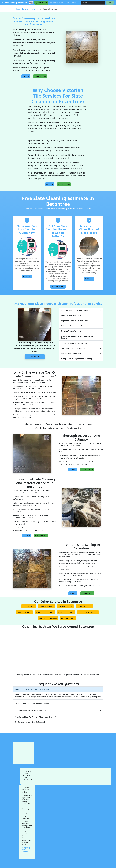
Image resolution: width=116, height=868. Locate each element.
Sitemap (24, 854)
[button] (41, 3)
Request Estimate (58, 287)
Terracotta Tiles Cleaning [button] (45, 612)
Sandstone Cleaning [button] (24, 612)
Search (110, 3)
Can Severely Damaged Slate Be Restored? (30, 722)
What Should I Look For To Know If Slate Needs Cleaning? (35, 717)
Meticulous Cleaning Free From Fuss (74, 343)
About (67, 3)
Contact (73, 3)
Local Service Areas (56, 3)
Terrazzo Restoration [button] (84, 606)
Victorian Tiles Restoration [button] (88, 612)
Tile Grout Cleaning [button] (68, 618)
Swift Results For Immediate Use (73, 348)
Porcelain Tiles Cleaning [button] (48, 618)
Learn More (35, 357)
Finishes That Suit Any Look (71, 353)
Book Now (89, 279)
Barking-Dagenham (29, 9)
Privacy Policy (26, 848)
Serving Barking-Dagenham (15, 3)
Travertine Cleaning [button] (46, 606)
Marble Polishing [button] (29, 606)
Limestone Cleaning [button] (65, 606)
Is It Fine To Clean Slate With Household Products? (33, 704)
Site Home (16, 9)
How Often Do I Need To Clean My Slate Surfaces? (33, 689)
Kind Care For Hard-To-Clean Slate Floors (76, 310)
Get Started (27, 276)
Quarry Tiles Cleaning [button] (66, 612)
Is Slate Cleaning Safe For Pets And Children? (31, 710)
